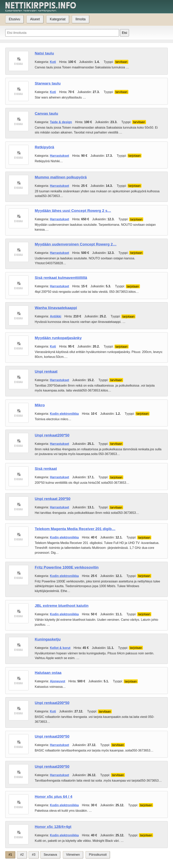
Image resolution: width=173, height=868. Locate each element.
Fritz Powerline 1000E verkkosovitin (67, 567)
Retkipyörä (45, 147)
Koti (53, 62)
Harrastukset (59, 156)
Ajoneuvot (58, 681)
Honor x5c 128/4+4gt (53, 827)
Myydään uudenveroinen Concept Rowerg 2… (76, 244)
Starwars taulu (48, 83)
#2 (22, 855)
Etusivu (14, 19)
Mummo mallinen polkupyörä (61, 177)
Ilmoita (81, 19)
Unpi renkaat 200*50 (53, 499)
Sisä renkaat (46, 469)
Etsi (125, 33)
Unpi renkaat (46, 371)
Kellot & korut (60, 648)
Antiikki (56, 316)
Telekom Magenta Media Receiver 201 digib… (75, 529)
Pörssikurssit (98, 855)
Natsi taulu (44, 53)
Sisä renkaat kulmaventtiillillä (61, 278)
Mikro (40, 405)
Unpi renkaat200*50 (52, 435)
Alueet (35, 19)
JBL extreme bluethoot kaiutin (62, 606)
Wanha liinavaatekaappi (56, 308)
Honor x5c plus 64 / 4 (54, 797)
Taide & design (61, 122)
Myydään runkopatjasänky (58, 338)
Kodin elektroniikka (64, 414)
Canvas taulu (46, 113)
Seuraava (50, 855)
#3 (34, 855)
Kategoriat (58, 19)
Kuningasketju (48, 639)
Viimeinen (73, 855)
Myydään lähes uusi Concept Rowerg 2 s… (73, 211)
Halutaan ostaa (48, 673)
